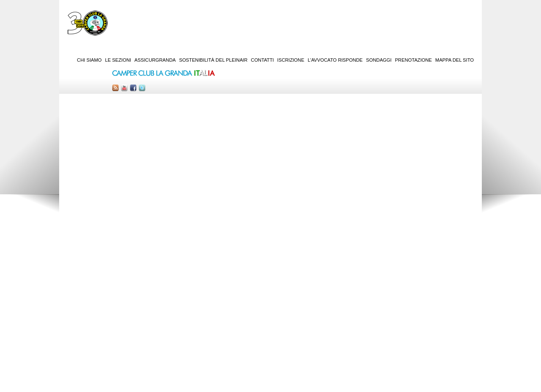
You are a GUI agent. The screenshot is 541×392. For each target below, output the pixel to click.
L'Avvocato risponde (335, 60)
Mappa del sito (455, 60)
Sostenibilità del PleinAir (213, 60)
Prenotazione (413, 60)
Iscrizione (291, 60)
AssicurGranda (155, 60)
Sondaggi (379, 60)
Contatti (262, 60)
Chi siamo (89, 60)
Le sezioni (118, 60)
